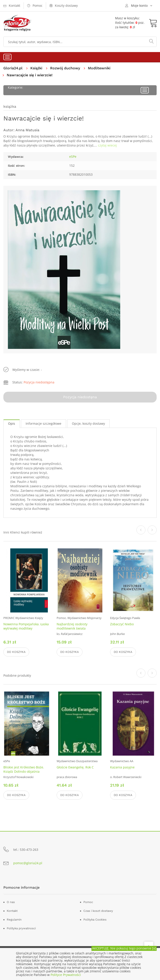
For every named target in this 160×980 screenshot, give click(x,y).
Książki (36, 68)
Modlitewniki (99, 68)
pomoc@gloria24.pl (28, 863)
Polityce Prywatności (66, 975)
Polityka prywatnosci (21, 928)
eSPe (73, 156)
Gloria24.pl (13, 68)
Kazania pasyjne (122, 767)
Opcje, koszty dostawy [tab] (88, 423)
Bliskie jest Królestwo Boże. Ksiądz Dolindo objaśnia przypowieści (24, 771)
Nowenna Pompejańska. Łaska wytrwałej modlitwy (26, 626)
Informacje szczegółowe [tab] (43, 423)
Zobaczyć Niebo (122, 624)
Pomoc (88, 902)
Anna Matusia (27, 130)
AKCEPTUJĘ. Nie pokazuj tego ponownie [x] (124, 948)
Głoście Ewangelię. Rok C (75, 767)
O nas (11, 902)
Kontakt (12, 911)
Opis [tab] (12, 423)
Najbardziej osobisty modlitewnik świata (72, 626)
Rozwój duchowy (65, 68)
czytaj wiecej (107, 145)
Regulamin (14, 920)
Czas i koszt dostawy (98, 911)
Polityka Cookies (95, 920)
